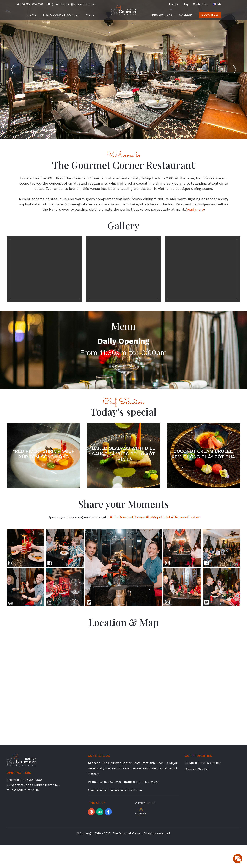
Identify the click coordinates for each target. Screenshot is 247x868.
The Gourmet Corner (61, 15)
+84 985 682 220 (30, 4)
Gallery (186, 15)
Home (32, 15)
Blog (185, 4)
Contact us (200, 4)
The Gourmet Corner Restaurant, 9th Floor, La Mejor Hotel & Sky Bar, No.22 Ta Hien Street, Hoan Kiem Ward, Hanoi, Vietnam (133, 791)
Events (173, 4)
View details (124, 377)
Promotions (163, 15)
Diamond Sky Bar (197, 792)
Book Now (210, 15)
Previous (20, 70)
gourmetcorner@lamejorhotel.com (72, 4)
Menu (90, 15)
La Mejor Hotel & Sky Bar (203, 786)
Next (227, 70)
